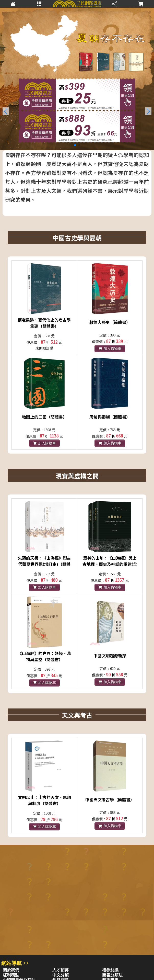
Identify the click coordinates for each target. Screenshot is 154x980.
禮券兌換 (110, 970)
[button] (148, 111)
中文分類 (61, 975)
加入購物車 (110, 349)
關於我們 (11, 970)
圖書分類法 (112, 975)
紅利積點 (11, 975)
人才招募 (61, 970)
